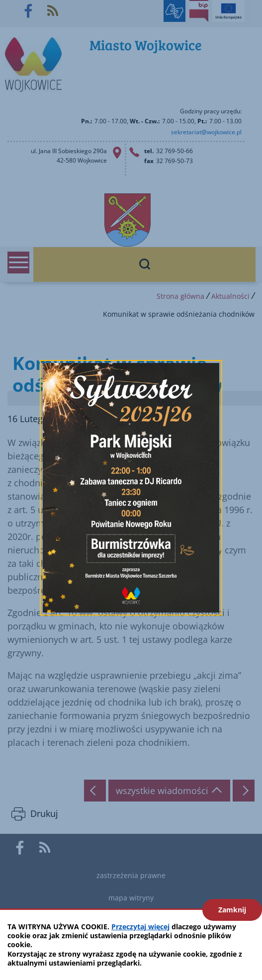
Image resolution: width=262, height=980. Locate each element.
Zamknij (232, 910)
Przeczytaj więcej (140, 927)
